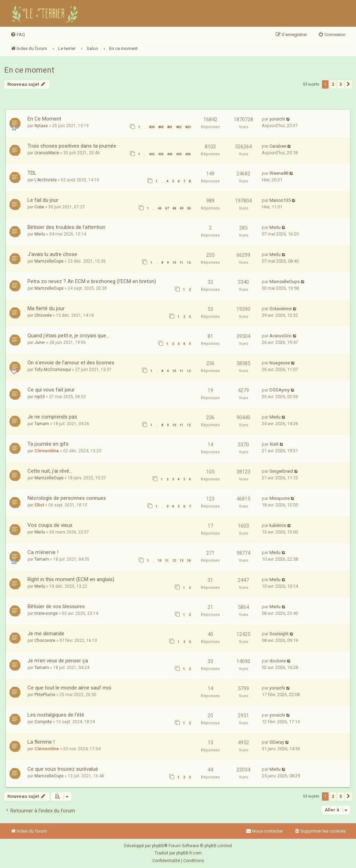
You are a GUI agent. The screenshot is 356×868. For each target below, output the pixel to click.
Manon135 (280, 200)
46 (160, 208)
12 (189, 263)
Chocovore (45, 640)
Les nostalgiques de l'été (56, 715)
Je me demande (46, 634)
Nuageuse (280, 363)
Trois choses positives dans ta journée (72, 146)
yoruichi (277, 119)
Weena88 (279, 173)
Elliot (39, 505)
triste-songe (46, 613)
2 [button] (333, 84)
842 (179, 127)
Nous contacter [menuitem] (264, 831)
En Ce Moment (44, 119)
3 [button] (341, 84)
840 (161, 127)
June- (40, 342)
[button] (348, 84)
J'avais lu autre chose (52, 254)
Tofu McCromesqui (53, 370)
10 (174, 263)
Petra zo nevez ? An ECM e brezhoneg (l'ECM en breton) (92, 281)
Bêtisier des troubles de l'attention (66, 227)
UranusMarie (47, 153)
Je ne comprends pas (52, 417)
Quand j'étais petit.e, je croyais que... (68, 336)
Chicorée (43, 315)
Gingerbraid (281, 471)
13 (181, 561)
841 (170, 127)
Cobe (39, 207)
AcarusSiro (281, 336)
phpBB (158, 846)
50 (189, 208)
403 (161, 154)
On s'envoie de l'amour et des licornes (71, 363)
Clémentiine (47, 451)
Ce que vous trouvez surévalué (63, 769)
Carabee (278, 146)
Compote (43, 722)
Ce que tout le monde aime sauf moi (69, 688)
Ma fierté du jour (46, 308)
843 (188, 127)
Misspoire (280, 498)
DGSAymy (280, 390)
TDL (32, 173)
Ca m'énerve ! (43, 552)
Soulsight (279, 634)
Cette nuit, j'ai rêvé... (50, 471)
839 (152, 127)
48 (174, 208)
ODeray (277, 742)
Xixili (274, 444)
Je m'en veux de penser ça (58, 661)
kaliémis (278, 525)
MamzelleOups (49, 261)
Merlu (40, 234)
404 (170, 154)
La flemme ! (41, 742)
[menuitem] (18, 35)
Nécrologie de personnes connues (67, 498)
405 (179, 154)
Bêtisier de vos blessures (56, 606)
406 (188, 154)
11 (181, 263)
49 (181, 208)
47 (167, 208)
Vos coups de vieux (50, 525)
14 (189, 561)
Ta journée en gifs (48, 444)
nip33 (40, 397)
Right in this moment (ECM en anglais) (71, 579)
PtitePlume (45, 695)
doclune (278, 661)
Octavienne (281, 309)
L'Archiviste (46, 180)
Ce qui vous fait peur (51, 390)
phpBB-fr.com (189, 853)
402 (152, 154)
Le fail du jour (43, 200)
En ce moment (29, 70)
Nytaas (41, 126)
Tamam (42, 424)
